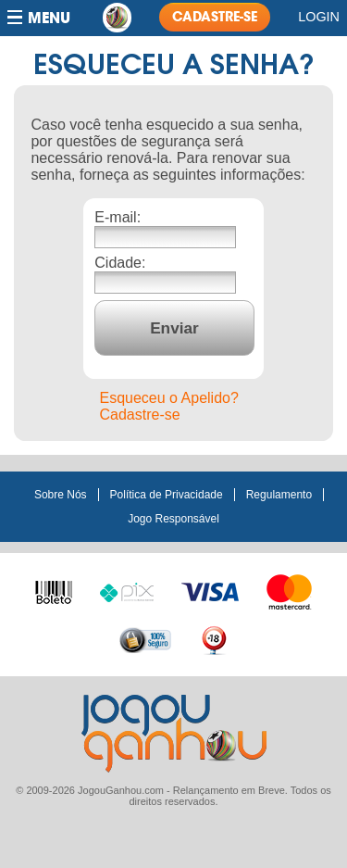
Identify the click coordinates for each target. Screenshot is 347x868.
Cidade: (120, 263)
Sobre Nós (61, 495)
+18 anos (214, 640)
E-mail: (118, 217)
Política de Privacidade (167, 495)
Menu (49, 18)
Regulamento (279, 495)
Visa (211, 591)
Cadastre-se (140, 415)
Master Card (289, 591)
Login (319, 17)
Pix (127, 591)
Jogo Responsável (173, 519)
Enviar (174, 328)
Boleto (54, 588)
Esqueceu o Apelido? (169, 398)
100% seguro (146, 640)
